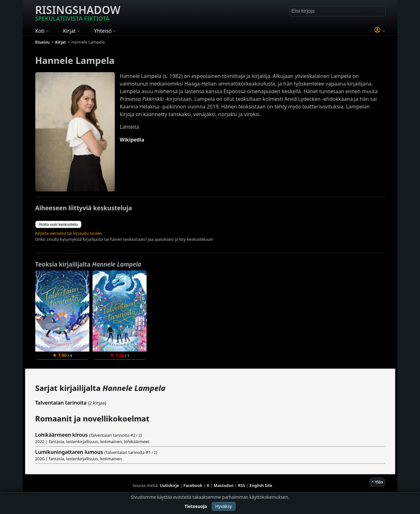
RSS (242, 485)
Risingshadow (78, 12)
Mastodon (224, 485)
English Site (261, 485)
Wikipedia (132, 140)
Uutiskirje (169, 485)
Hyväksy (224, 506)
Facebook (193, 485)
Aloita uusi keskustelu (58, 224)
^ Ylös (377, 482)
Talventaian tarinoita (61, 403)
